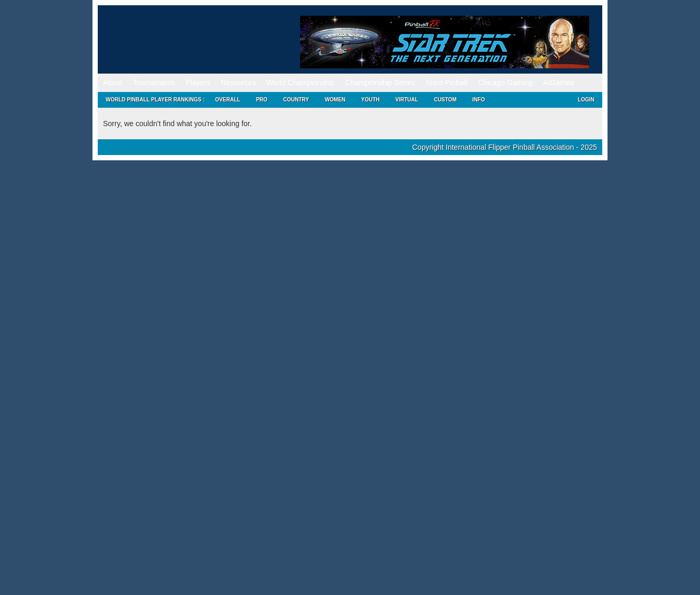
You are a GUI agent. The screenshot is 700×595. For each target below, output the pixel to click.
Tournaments (154, 83)
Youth (370, 100)
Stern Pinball (446, 83)
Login (586, 100)
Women (335, 100)
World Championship (301, 83)
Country (296, 100)
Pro (262, 100)
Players (198, 83)
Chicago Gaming (505, 83)
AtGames (559, 83)
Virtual (406, 100)
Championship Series (380, 83)
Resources (238, 83)
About (113, 83)
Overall (228, 100)
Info (479, 100)
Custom (445, 100)
